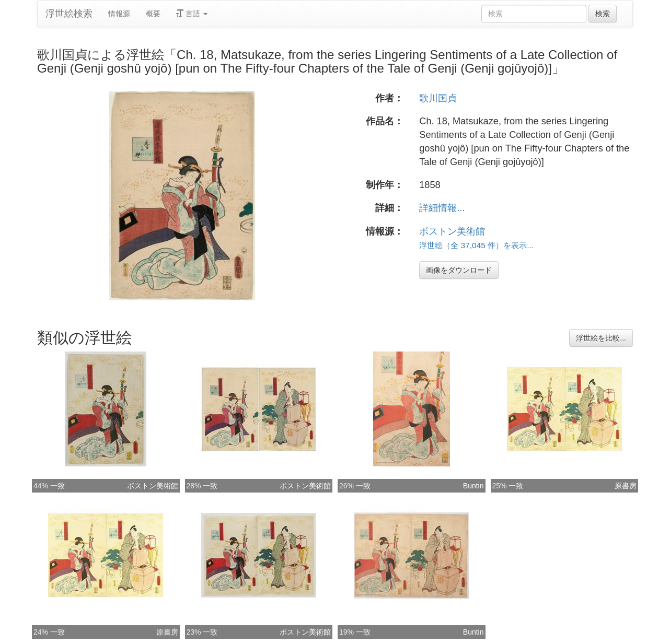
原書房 (626, 486)
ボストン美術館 (452, 231)
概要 (153, 14)
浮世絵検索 (69, 14)
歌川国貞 (438, 98)
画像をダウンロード (459, 270)
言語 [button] (192, 14)
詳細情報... (442, 208)
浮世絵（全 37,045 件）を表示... (476, 245)
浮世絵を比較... (601, 338)
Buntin (473, 486)
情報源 (119, 14)
